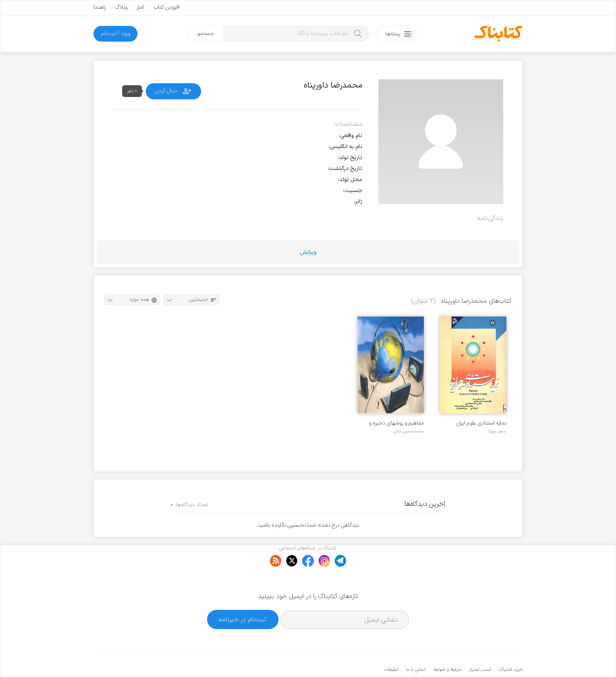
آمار (140, 7)
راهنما (100, 7)
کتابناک (481, 658)
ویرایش (308, 252)
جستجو (206, 34)
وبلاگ (121, 7)
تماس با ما (416, 646)
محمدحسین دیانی (408, 431)
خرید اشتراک (511, 646)
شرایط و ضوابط (447, 646)
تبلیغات (391, 646)
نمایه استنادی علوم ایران (481, 423)
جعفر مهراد (497, 431)
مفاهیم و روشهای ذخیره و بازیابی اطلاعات (396, 423)
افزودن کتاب (167, 7)
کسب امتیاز (480, 646)
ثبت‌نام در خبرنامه (243, 596)
